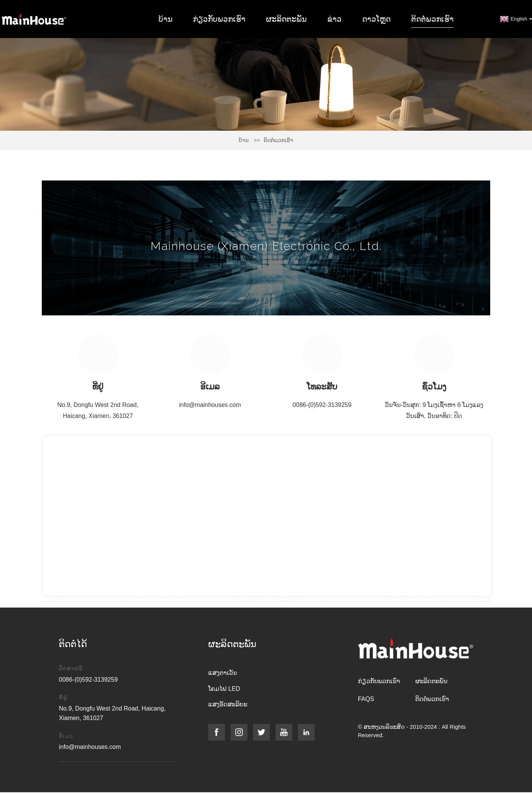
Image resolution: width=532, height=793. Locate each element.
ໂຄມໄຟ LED (224, 689)
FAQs (366, 699)
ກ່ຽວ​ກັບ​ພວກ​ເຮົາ (219, 19)
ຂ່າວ (334, 19)
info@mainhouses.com (210, 405)
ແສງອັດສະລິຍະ (228, 704)
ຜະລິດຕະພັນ (286, 19)
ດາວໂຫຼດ (376, 19)
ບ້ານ (165, 19)
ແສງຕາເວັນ (223, 673)
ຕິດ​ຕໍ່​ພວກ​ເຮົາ (432, 19)
